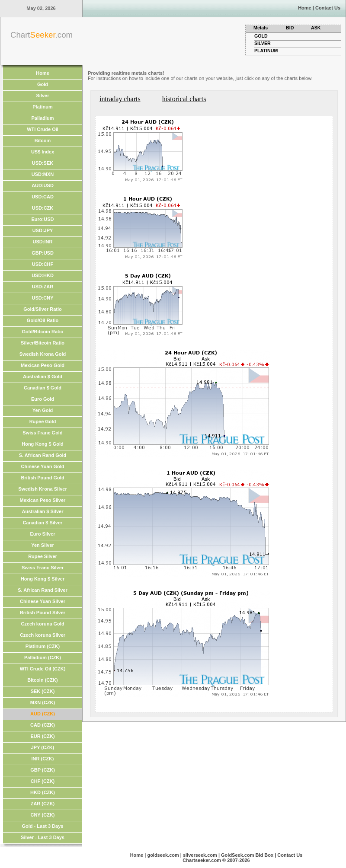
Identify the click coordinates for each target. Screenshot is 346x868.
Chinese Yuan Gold (42, 466)
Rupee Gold (43, 421)
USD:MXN (43, 174)
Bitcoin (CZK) (42, 680)
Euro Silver (42, 534)
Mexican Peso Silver (43, 500)
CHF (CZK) (43, 781)
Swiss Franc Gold (42, 433)
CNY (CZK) (42, 815)
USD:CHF (43, 264)
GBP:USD (43, 253)
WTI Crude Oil (43, 129)
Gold (43, 84)
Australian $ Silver (43, 511)
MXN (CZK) (43, 702)
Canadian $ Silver (43, 523)
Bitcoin (43, 140)
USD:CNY (42, 298)
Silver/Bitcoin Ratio (43, 343)
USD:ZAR (43, 287)
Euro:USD (43, 219)
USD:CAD (43, 197)
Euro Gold (43, 399)
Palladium (43, 118)
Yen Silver (43, 545)
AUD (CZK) (43, 714)
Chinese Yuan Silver (43, 601)
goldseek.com (163, 855)
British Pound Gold (42, 478)
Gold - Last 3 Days (43, 826)
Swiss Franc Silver (43, 568)
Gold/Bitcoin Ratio (43, 332)
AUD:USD (43, 185)
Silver (43, 96)
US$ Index (43, 152)
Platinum (42, 107)
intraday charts (120, 99)
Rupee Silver (43, 556)
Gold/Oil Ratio (43, 320)
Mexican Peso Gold (43, 365)
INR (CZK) (43, 759)
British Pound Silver (43, 613)
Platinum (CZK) (43, 646)
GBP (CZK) (43, 770)
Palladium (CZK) (43, 657)
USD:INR (43, 242)
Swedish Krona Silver (42, 489)
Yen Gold (43, 410)
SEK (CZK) (43, 691)
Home (305, 8)
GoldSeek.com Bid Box (247, 855)
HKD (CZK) (43, 792)
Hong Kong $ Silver (43, 579)
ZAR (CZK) (43, 804)
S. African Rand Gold (43, 455)
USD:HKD (43, 275)
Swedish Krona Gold (43, 354)
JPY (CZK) (43, 747)
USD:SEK (43, 163)
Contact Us (328, 8)
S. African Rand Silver (43, 590)
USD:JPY (43, 230)
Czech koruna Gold (42, 624)
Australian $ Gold (43, 377)
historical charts (184, 99)
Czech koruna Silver (43, 635)
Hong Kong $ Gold (43, 444)
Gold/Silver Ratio (43, 309)
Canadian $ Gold (43, 388)
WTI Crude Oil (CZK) (43, 669)
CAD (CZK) (43, 725)
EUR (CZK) (42, 736)
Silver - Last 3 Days (43, 837)
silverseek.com (200, 855)
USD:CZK (43, 208)
